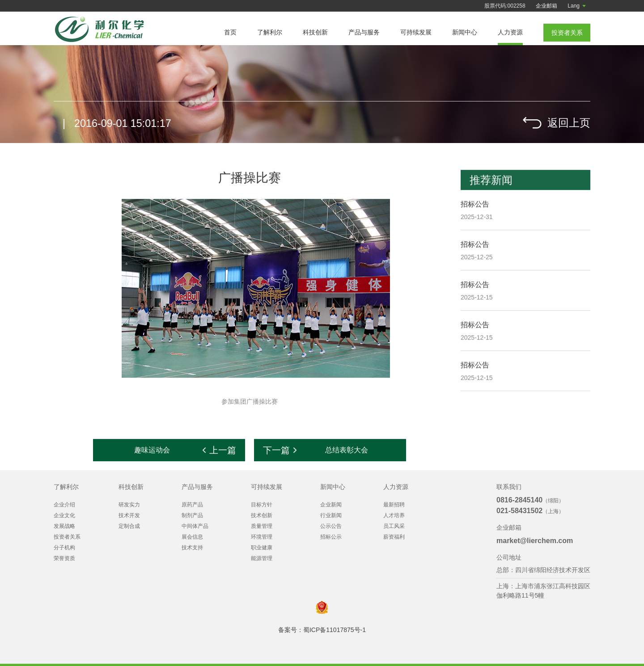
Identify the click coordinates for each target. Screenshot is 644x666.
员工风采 (394, 526)
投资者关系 (67, 537)
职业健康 (262, 548)
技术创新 (262, 515)
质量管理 (262, 526)
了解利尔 (270, 32)
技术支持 (192, 548)
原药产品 (192, 505)
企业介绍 (64, 505)
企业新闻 (331, 505)
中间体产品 (195, 526)
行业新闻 (331, 515)
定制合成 (129, 526)
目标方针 (262, 505)
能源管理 (262, 558)
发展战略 (64, 526)
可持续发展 (416, 32)
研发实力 (129, 505)
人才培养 (394, 515)
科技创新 (315, 32)
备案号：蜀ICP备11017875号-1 (322, 630)
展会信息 (192, 537)
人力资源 (510, 32)
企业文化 (64, 515)
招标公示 (331, 537)
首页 (230, 32)
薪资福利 (394, 537)
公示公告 (331, 526)
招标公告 (475, 204)
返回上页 (569, 123)
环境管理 (262, 537)
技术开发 (129, 515)
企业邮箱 (547, 6)
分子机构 (64, 548)
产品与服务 (364, 32)
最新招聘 (394, 505)
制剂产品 (192, 515)
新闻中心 (465, 32)
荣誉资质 (64, 558)
